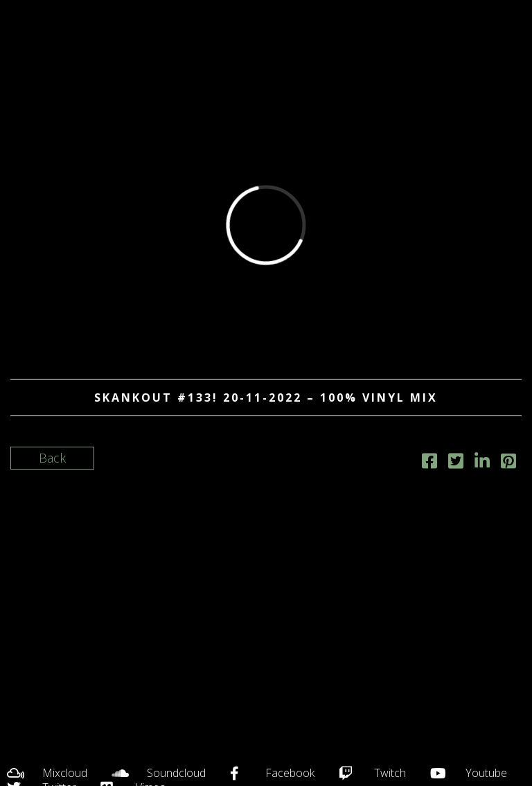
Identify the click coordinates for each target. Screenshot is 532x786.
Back (52, 458)
